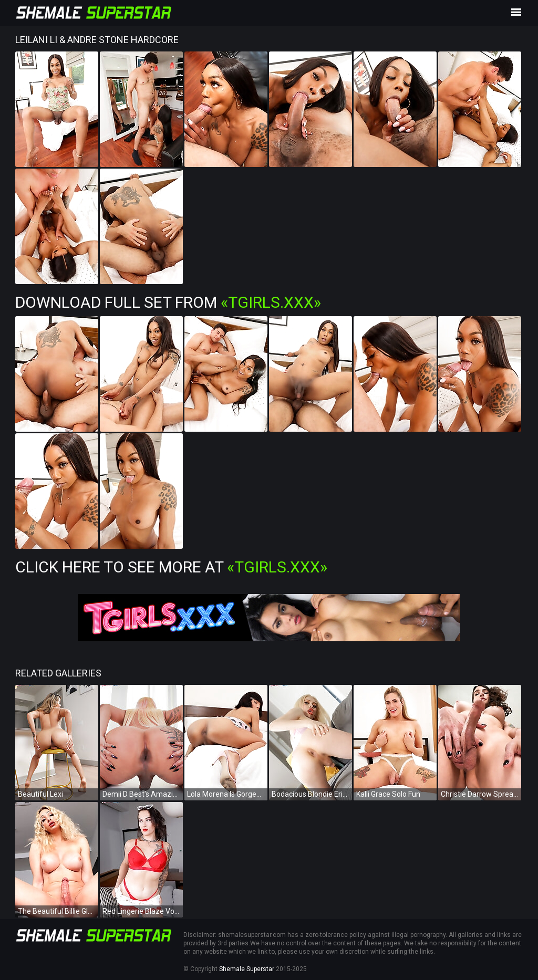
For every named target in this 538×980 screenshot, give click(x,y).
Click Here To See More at (171, 567)
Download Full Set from (168, 302)
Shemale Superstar (247, 969)
